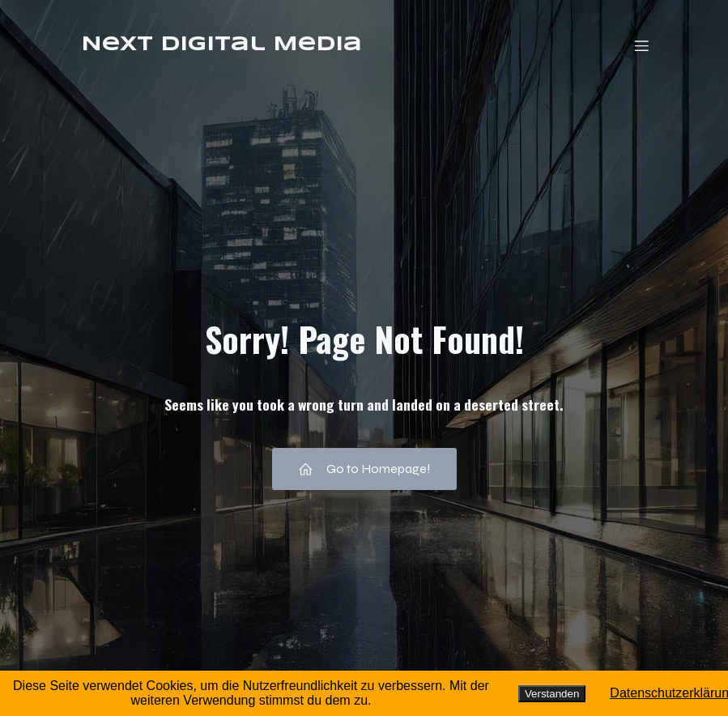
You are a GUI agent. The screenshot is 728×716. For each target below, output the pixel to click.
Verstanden (552, 694)
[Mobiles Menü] (642, 45)
